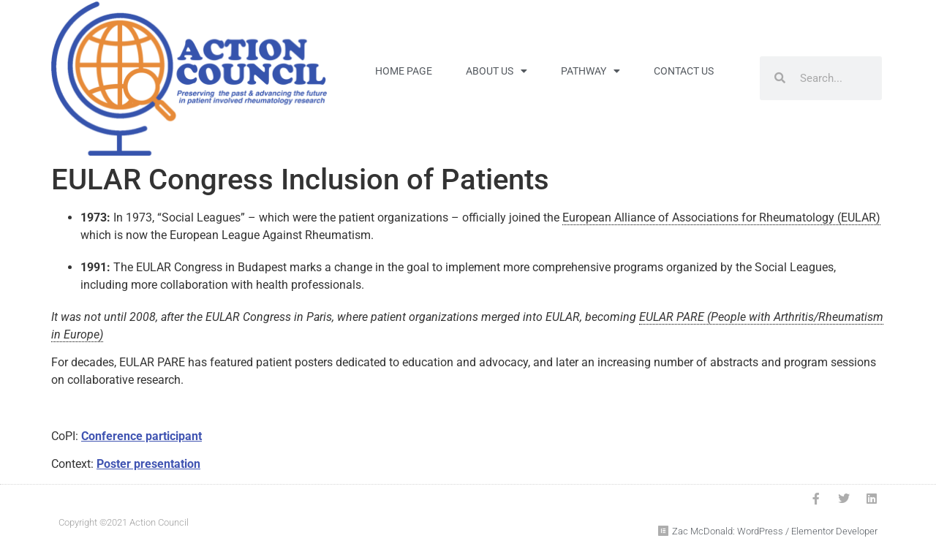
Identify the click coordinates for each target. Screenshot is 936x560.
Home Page (404, 71)
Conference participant (141, 436)
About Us (497, 71)
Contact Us (684, 71)
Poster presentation (148, 464)
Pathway (590, 71)
